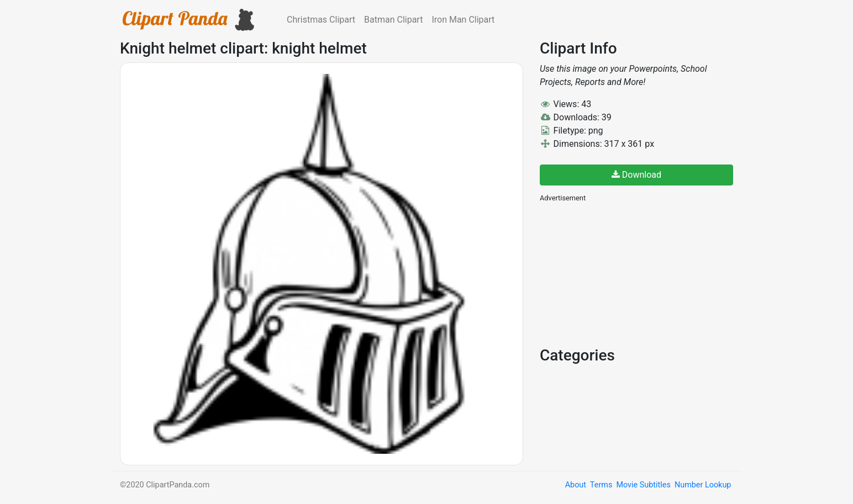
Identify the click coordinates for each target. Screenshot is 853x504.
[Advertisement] (623, 273)
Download (636, 175)
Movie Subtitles (643, 485)
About (576, 485)
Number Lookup (703, 485)
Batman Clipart (393, 20)
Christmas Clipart (321, 20)
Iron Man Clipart (463, 20)
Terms (601, 485)
